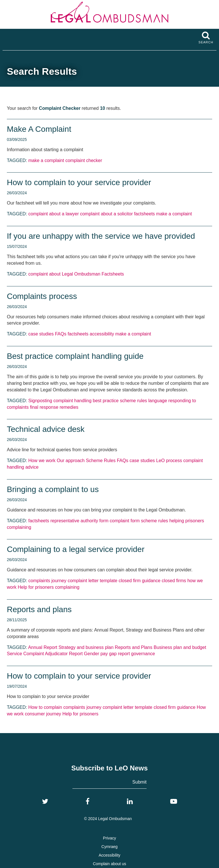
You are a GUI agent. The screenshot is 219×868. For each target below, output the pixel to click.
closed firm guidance (140, 581)
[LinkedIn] (130, 802)
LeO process (169, 461)
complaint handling (72, 401)
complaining (19, 527)
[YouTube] (174, 802)
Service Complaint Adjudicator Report (45, 654)
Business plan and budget (180, 647)
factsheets (144, 214)
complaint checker (84, 160)
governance (143, 654)
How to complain (45, 707)
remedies (69, 407)
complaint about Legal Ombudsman (64, 274)
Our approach (71, 461)
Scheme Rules (101, 461)
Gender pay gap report (107, 654)
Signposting (40, 401)
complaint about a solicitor (107, 214)
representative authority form (80, 521)
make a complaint (46, 160)
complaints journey (47, 581)
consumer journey (43, 714)
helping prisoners (187, 521)
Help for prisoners (36, 587)
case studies (41, 334)
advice (32, 467)
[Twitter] (45, 802)
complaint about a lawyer (53, 214)
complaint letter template (92, 581)
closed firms (174, 581)
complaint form (125, 521)
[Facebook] (88, 802)
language (158, 401)
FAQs (61, 334)
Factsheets (113, 274)
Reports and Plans (134, 647)
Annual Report (42, 647)
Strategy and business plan (86, 647)
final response (44, 407)
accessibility (102, 334)
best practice (106, 401)
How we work (42, 461)
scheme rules (133, 401)
